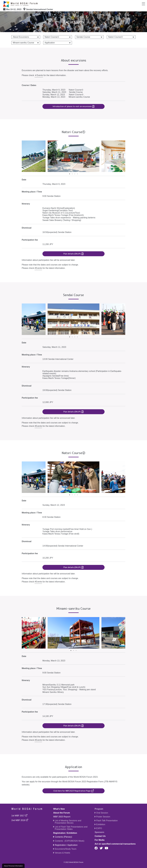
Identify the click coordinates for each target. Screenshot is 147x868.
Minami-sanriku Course (23, 43)
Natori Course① (52, 37)
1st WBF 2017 (18, 816)
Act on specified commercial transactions (115, 844)
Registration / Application (66, 845)
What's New (59, 809)
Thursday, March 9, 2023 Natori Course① (63, 90)
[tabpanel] (73, 156)
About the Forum (62, 813)
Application (50, 43)
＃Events (39, 75)
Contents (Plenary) (63, 837)
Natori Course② (115, 37)
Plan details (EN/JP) (72, 254)
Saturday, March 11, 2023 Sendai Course (63, 92)
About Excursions (21, 37)
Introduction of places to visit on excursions (72, 106)
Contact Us (100, 836)
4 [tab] (77, 174)
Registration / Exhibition (65, 833)
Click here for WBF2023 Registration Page (72, 791)
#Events (38, 268)
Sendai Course (83, 37)
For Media (100, 840)
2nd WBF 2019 (18, 820)
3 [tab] (75, 174)
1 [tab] (70, 174)
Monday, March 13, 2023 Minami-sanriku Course (66, 97)
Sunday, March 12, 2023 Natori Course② (63, 95)
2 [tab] (72, 174)
